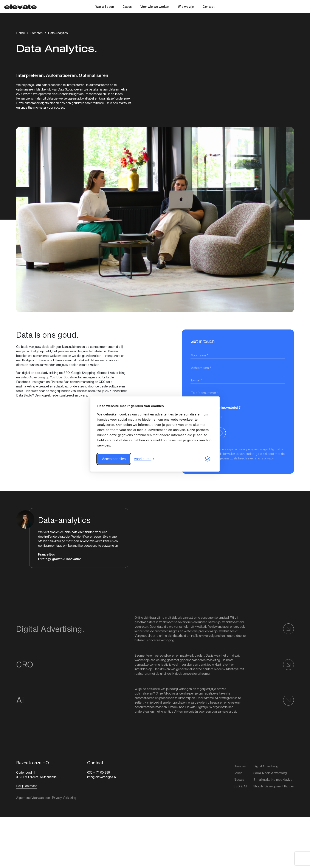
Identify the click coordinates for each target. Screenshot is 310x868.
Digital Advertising (266, 766)
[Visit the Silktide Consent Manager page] (208, 459)
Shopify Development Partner (274, 786)
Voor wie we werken (155, 7)
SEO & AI (240, 786)
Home (20, 33)
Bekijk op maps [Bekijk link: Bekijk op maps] (27, 786)
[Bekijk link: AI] (155, 700)
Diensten (36, 33)
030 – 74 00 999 (99, 772)
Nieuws (239, 780)
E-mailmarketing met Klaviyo (273, 780)
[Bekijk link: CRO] (155, 664)
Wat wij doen (105, 7)
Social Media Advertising (270, 773)
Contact (209, 7)
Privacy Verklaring (64, 798)
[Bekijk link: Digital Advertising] (155, 629)
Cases (127, 7)
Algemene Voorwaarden (33, 798)
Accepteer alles (114, 459)
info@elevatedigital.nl (102, 777)
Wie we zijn (186, 7)
